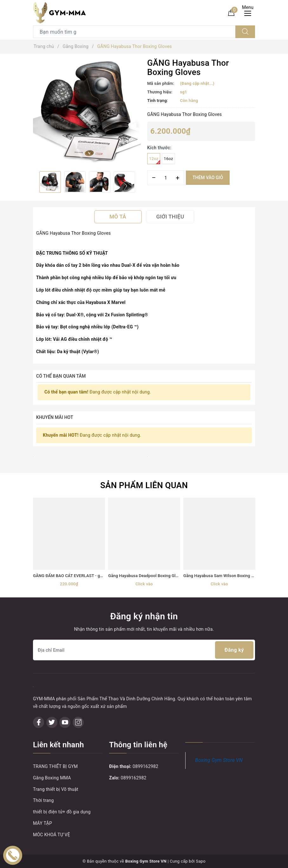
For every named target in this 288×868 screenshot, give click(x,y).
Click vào (144, 584)
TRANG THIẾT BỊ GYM (55, 766)
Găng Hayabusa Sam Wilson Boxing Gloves (224, 576)
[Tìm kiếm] (245, 32)
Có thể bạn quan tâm (61, 376)
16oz (168, 159)
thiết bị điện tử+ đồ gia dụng (62, 812)
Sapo (201, 861)
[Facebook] (39, 722)
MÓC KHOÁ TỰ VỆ (52, 835)
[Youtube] (65, 722)
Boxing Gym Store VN (219, 760)
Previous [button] (33, 182)
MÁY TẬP (43, 823)
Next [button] (141, 182)
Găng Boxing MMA (52, 778)
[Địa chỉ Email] (144, 650)
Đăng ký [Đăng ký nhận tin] (234, 650)
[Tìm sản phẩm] (134, 32)
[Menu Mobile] (249, 13)
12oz (155, 160)
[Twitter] (52, 722)
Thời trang (43, 800)
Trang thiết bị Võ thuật (56, 789)
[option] (87, 112)
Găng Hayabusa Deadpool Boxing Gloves (146, 576)
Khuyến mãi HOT (55, 417)
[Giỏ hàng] (231, 12)
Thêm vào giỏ (208, 178)
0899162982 (145, 766)
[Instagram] (78, 722)
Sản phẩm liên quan (144, 485)
